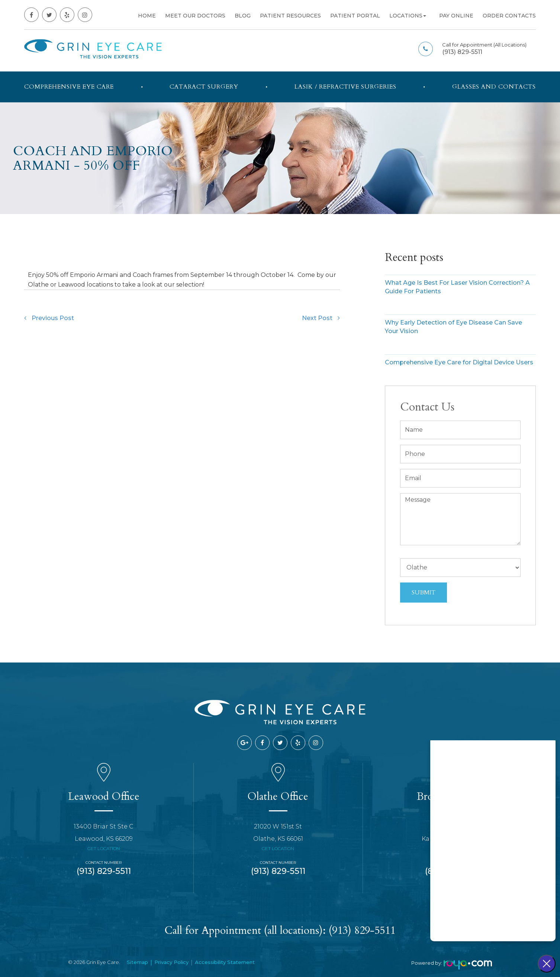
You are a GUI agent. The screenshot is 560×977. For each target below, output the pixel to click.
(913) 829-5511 (462, 52)
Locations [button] (408, 16)
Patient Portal (355, 16)
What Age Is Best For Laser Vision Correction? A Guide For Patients (457, 287)
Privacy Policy (171, 962)
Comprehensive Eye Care (69, 87)
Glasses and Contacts (494, 87)
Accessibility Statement (225, 962)
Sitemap (137, 962)
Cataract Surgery (204, 87)
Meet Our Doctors (195, 16)
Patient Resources (290, 16)
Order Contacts (509, 16)
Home (147, 16)
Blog (243, 16)
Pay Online (456, 16)
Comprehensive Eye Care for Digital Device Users (459, 362)
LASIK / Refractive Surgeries (345, 87)
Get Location (104, 848)
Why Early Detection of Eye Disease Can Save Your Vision (453, 327)
